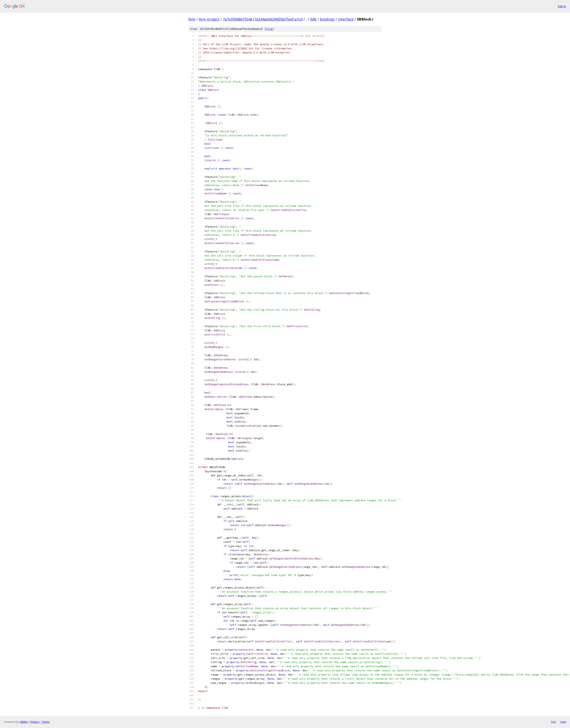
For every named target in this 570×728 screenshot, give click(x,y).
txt (553, 722)
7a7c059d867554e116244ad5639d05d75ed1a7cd (263, 19)
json (563, 722)
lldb (313, 19)
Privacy (35, 722)
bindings (327, 19)
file (269, 29)
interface (346, 19)
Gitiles (24, 722)
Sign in (562, 6)
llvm (192, 19)
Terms (46, 722)
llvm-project (209, 19)
